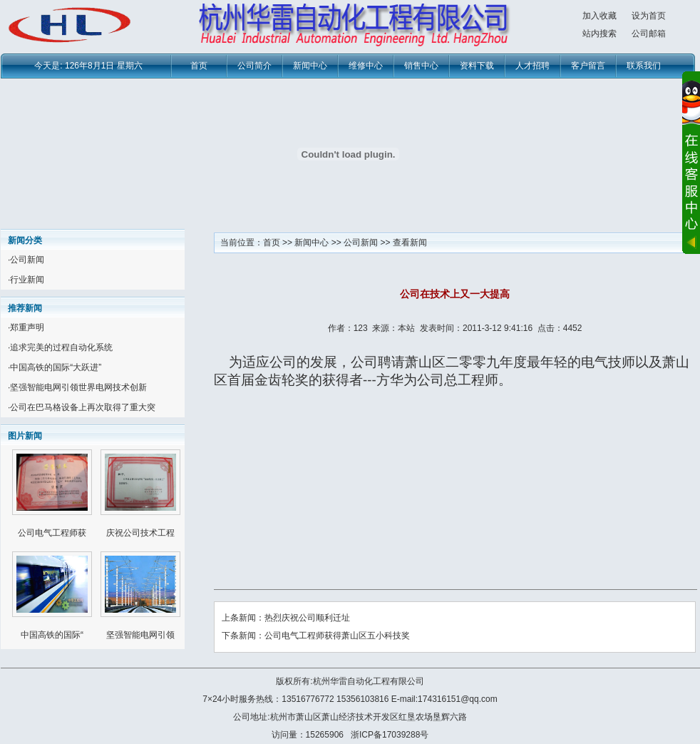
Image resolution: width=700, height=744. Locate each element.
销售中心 (421, 66)
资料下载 (477, 66)
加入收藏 (599, 16)
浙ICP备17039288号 (390, 735)
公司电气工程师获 (52, 533)
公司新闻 (27, 260)
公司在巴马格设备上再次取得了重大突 (83, 407)
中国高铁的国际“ (52, 635)
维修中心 (366, 66)
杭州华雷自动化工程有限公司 (369, 681)
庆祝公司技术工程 (140, 533)
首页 (199, 66)
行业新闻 (27, 280)
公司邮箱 (649, 34)
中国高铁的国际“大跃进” (56, 367)
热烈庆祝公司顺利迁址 (307, 618)
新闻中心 (310, 66)
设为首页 (649, 16)
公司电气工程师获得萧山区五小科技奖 (337, 636)
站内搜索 (599, 34)
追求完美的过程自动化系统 (61, 347)
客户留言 (588, 66)
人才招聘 (532, 66)
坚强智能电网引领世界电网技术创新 (78, 387)
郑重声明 (27, 327)
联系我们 (644, 66)
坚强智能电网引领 (140, 635)
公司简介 (254, 66)
